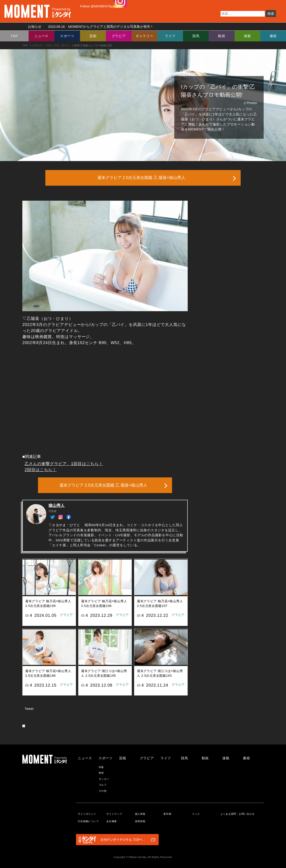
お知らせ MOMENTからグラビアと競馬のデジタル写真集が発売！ (89, 27)
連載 (247, 36)
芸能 (93, 36)
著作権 (167, 814)
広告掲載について (88, 821)
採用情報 (140, 821)
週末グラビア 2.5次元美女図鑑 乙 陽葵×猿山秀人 (141, 178)
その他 (103, 791)
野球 (101, 773)
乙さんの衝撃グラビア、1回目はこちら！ (64, 464)
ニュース (41, 36)
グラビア (119, 36)
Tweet (29, 709)
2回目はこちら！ (41, 470)
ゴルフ (103, 785)
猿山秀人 (57, 506)
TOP (14, 36)
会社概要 (112, 821)
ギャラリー (144, 36)
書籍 (273, 36)
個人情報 (140, 814)
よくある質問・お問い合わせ (238, 814)
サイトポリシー (87, 814)
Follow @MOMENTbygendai (101, 6)
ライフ (170, 36)
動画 (222, 36)
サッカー (104, 779)
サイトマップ (114, 814)
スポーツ (67, 36)
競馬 (196, 36)
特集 (101, 767)
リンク (196, 814)
